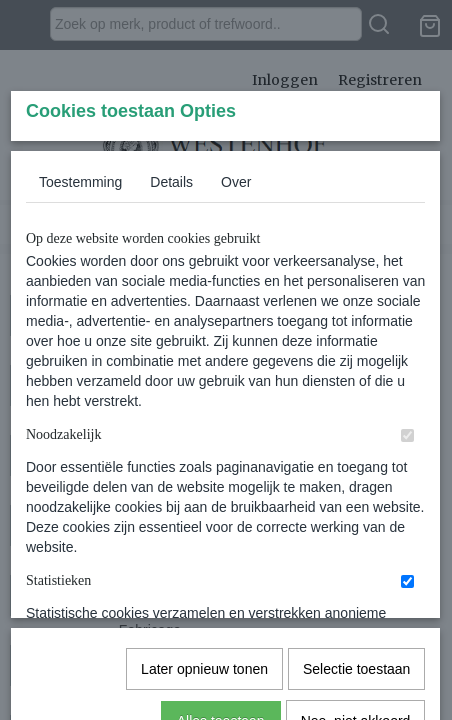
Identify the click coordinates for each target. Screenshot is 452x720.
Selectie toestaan (356, 596)
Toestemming (80, 331)
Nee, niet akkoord (356, 648)
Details (171, 331)
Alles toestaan (221, 648)
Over (236, 331)
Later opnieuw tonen (204, 596)
